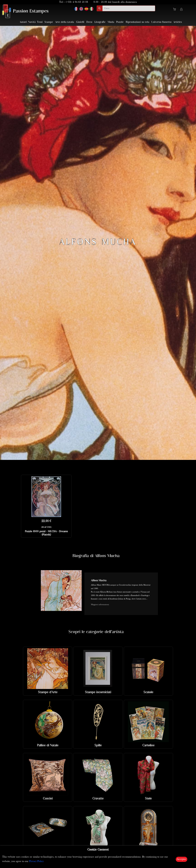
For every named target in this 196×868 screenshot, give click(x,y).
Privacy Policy (36, 861)
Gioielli (80, 22)
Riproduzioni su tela (137, 22)
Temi (40, 22)
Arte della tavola (65, 22)
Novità (32, 22)
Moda (111, 22)
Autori (23, 22)
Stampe (49, 22)
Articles (178, 22)
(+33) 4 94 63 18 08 (77, 2)
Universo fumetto (161, 22)
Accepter (182, 859)
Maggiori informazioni (100, 605)
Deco (89, 22)
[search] (129, 8)
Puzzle (120, 22)
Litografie (100, 22)
